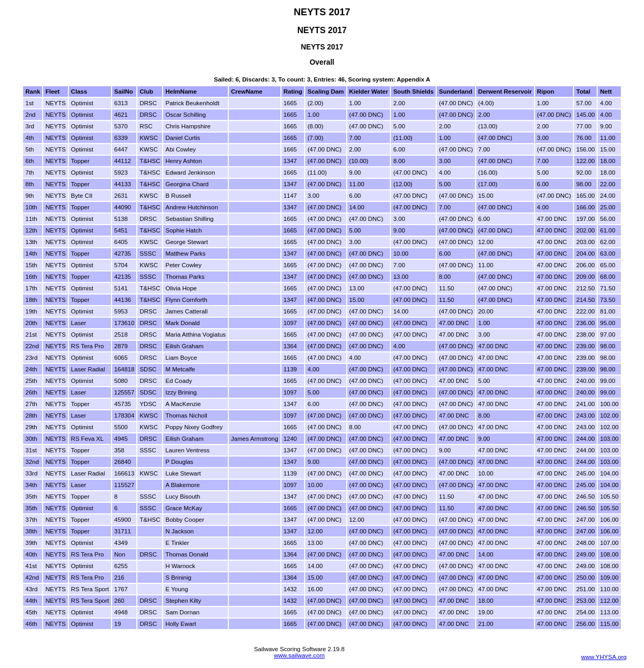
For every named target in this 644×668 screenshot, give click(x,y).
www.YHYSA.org (604, 657)
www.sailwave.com (299, 655)
